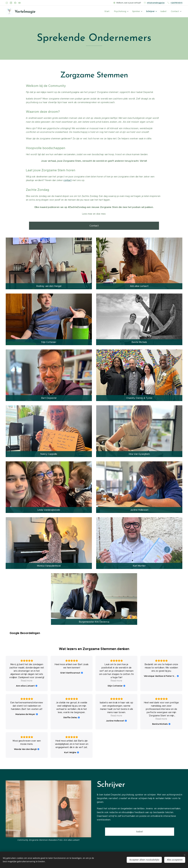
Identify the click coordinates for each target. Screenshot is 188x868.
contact (68, 180)
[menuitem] (110, 11)
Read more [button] (161, 716)
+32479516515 (176, 3)
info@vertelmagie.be (156, 3)
